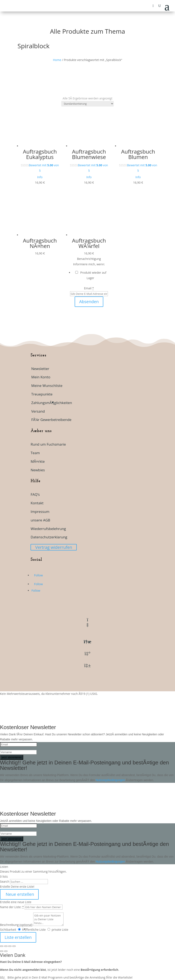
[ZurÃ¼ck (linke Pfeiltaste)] (2, 951)
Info (40, 177)
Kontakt (37, 503)
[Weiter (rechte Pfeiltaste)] (6, 951)
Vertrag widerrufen (54, 547)
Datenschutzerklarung (49, 537)
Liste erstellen (18, 937)
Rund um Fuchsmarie (48, 444)
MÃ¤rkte (38, 461)
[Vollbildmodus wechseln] (6, 946)
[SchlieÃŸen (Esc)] (14, 946)
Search (5, 881)
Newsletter (40, 369)
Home (57, 60)
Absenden (89, 302)
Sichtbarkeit (8, 930)
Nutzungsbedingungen (111, 780)
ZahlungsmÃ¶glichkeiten (52, 403)
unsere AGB (40, 520)
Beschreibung (16, 925)
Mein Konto (41, 377)
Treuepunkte (42, 394)
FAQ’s (35, 494)
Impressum (40, 512)
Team (35, 453)
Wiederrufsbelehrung (48, 529)
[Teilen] (10, 946)
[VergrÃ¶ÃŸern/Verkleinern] (2, 946)
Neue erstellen (19, 894)
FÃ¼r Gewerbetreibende (51, 420)
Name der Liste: (12, 907)
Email (89, 288)
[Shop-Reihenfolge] (87, 104)
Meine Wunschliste (47, 386)
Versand (38, 411)
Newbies (38, 470)
